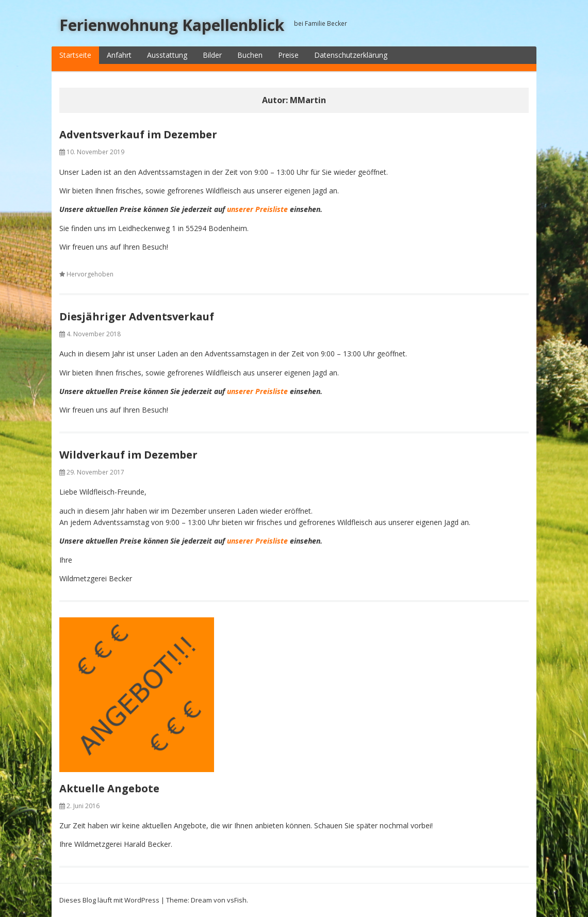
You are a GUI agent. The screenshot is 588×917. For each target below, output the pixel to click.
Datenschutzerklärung (351, 55)
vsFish (237, 900)
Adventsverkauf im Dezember (138, 134)
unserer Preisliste (257, 209)
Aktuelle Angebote (109, 788)
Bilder (212, 55)
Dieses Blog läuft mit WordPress (109, 900)
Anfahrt (119, 55)
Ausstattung (167, 55)
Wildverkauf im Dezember (128, 455)
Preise (288, 55)
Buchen (250, 55)
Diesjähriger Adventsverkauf (137, 316)
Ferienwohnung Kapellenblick (172, 25)
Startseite (75, 55)
